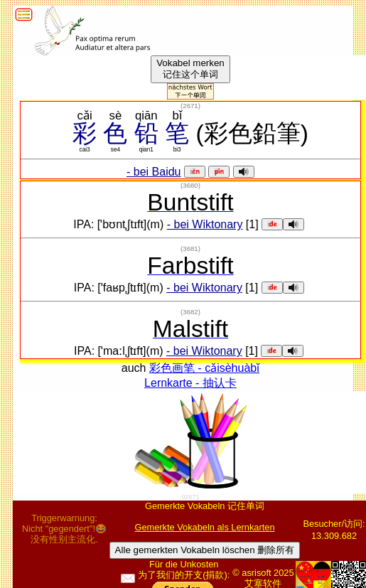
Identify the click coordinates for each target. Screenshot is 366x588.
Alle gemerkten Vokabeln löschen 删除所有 (205, 550)
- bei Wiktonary (205, 224)
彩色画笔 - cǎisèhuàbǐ (204, 368)
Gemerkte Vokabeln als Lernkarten (204, 527)
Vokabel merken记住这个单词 (190, 69)
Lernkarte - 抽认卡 (190, 383)
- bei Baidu (154, 172)
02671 (190, 497)
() (190, 106)
